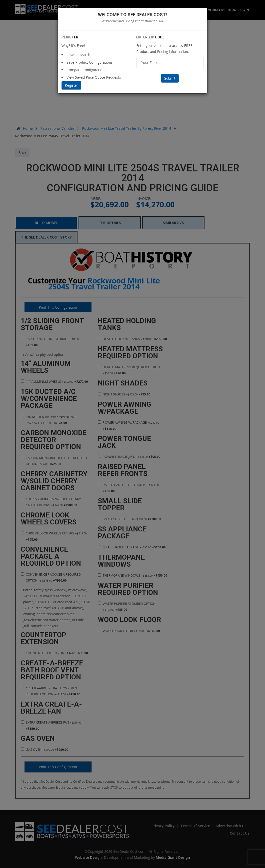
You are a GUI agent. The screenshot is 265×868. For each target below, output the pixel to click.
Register (71, 85)
